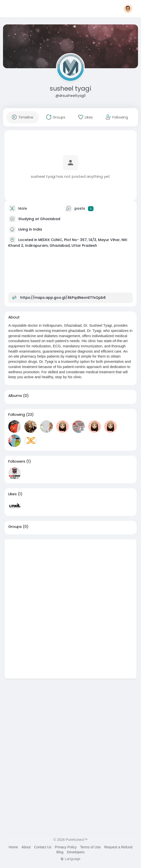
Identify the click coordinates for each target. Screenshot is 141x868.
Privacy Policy (66, 847)
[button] (128, 9)
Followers (17, 461)
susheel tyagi (70, 89)
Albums (15, 396)
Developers (76, 852)
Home (13, 847)
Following (17, 415)
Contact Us (43, 847)
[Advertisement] (70, 574)
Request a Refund (118, 847)
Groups (15, 527)
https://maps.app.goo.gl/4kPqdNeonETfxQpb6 (63, 298)
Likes (12, 494)
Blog (60, 852)
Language (70, 859)
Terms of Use (90, 847)
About (26, 847)
